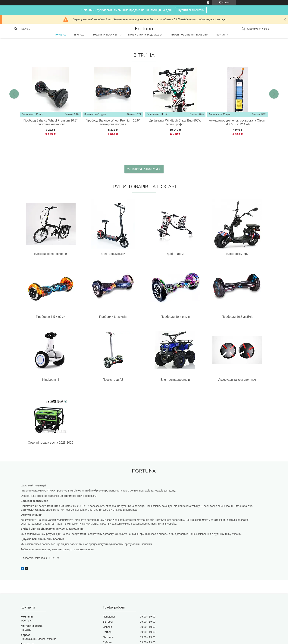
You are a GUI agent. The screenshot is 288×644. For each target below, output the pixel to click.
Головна (60, 35)
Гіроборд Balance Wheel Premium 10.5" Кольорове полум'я (113, 122)
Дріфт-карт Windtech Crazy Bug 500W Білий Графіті (175, 122)
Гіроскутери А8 (165, 317)
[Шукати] (16, 29)
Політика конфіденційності (165, 640)
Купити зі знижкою (191, 10)
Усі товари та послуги (142, 169)
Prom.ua (162, 637)
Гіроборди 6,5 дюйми (206, 254)
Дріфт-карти (123, 254)
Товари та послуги (105, 35)
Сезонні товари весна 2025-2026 (40, 385)
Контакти (222, 35)
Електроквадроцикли (206, 317)
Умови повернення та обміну (189, 35)
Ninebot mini (123, 317)
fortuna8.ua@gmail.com (35, 602)
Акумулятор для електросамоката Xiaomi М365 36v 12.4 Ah (238, 122)
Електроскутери (165, 254)
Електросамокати (82, 254)
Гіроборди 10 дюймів (40, 317)
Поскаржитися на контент (136, 640)
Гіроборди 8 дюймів (248, 254)
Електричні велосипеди (40, 254)
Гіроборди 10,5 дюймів (82, 317)
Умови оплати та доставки (145, 35)
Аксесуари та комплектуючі (248, 319)
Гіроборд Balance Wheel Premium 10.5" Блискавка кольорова (50, 122)
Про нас (79, 35)
